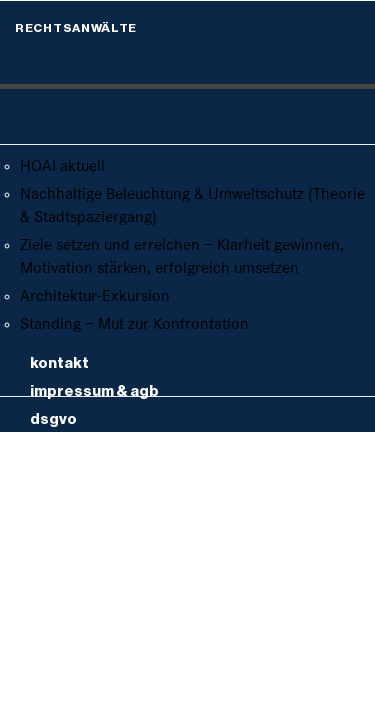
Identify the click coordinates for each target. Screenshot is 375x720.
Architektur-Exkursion (95, 296)
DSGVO (53, 419)
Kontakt (59, 363)
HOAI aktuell (62, 166)
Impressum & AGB (94, 391)
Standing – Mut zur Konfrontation (134, 324)
